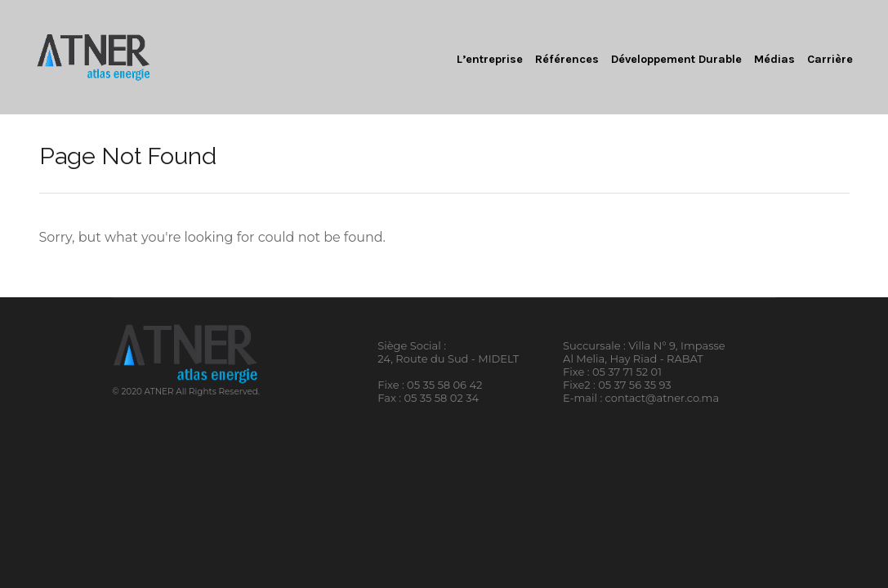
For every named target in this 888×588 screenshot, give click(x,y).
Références (567, 59)
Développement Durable (676, 59)
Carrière (830, 59)
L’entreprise (490, 59)
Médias (774, 59)
